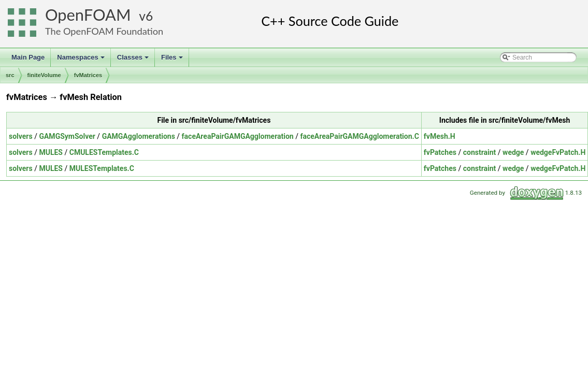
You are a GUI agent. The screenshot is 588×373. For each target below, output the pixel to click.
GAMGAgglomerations (139, 136)
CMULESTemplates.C (104, 152)
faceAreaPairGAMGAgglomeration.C (359, 136)
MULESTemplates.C (102, 168)
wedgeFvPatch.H (558, 152)
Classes (134, 60)
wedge (513, 152)
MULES (51, 152)
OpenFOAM (88, 15)
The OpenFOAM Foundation (104, 31)
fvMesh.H (440, 136)
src (10, 75)
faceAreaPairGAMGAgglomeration (238, 136)
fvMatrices (88, 75)
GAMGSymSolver (67, 136)
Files (173, 60)
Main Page (28, 57)
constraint (480, 152)
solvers (21, 136)
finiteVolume (44, 75)
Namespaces (82, 60)
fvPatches (440, 152)
